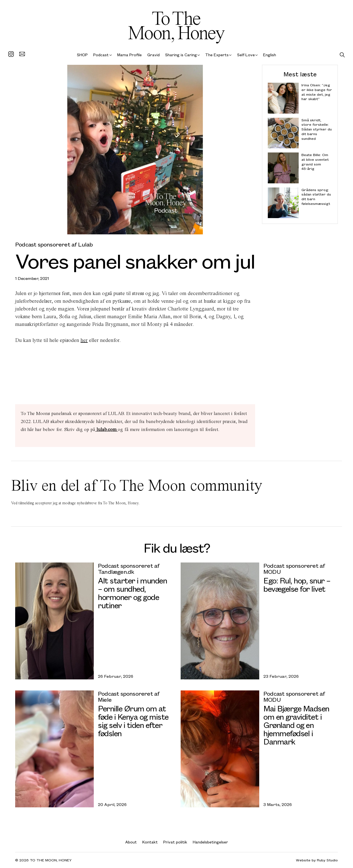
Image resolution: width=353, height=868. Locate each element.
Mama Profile (129, 55)
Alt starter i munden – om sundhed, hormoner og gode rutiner (132, 593)
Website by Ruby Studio (317, 860)
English (270, 55)
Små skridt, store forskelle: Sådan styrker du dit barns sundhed (317, 129)
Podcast (101, 55)
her (84, 340)
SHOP (82, 55)
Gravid (153, 55)
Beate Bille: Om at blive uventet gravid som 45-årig (315, 162)
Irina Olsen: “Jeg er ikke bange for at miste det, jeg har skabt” (317, 92)
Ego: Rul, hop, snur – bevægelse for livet (297, 584)
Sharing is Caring (181, 55)
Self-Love (246, 55)
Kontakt (150, 842)
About (131, 842)
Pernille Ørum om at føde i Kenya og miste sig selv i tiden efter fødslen (133, 721)
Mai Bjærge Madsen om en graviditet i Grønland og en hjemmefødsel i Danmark (296, 725)
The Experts (217, 55)
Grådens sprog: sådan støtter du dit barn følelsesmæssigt (316, 196)
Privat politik (175, 842)
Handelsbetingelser (210, 842)
